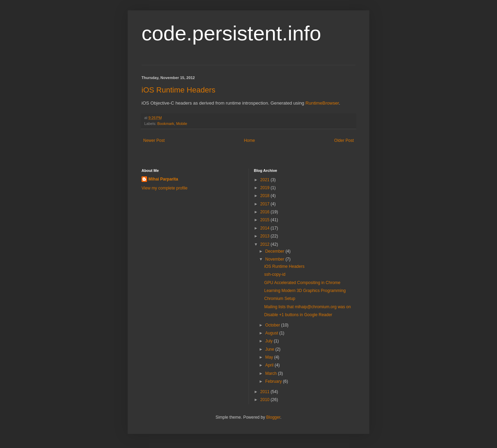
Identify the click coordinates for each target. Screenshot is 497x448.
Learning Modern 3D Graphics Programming (305, 291)
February (274, 381)
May (270, 357)
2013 (265, 236)
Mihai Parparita (163, 179)
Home (250, 140)
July (269, 341)
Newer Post (154, 140)
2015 (265, 220)
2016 (265, 212)
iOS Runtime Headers (178, 90)
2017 (265, 204)
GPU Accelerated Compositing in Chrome (302, 283)
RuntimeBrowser (322, 103)
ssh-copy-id (275, 274)
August (272, 333)
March (271, 373)
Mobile (182, 124)
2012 (265, 244)
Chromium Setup (280, 299)
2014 (265, 228)
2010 (265, 400)
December (275, 251)
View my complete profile (164, 188)
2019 (265, 188)
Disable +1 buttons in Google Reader (298, 315)
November (275, 259)
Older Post (344, 140)
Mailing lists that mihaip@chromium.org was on (307, 307)
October (273, 325)
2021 (265, 180)
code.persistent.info (231, 33)
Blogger (273, 417)
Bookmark (166, 124)
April (270, 365)
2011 (265, 392)
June (270, 349)
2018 (265, 196)
